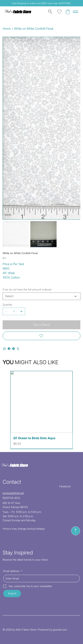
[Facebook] (9, 349)
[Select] (41, 296)
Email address (13, 571)
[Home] (7, 29)
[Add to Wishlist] (41, 336)
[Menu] (76, 12)
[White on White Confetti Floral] (34, 29)
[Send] (76, 531)
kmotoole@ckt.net (13, 493)
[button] (68, 12)
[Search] (50, 12)
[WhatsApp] (4, 349)
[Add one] (21, 311)
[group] (41, 410)
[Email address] (40, 579)
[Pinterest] (13, 349)
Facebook (65, 486)
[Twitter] (18, 349)
